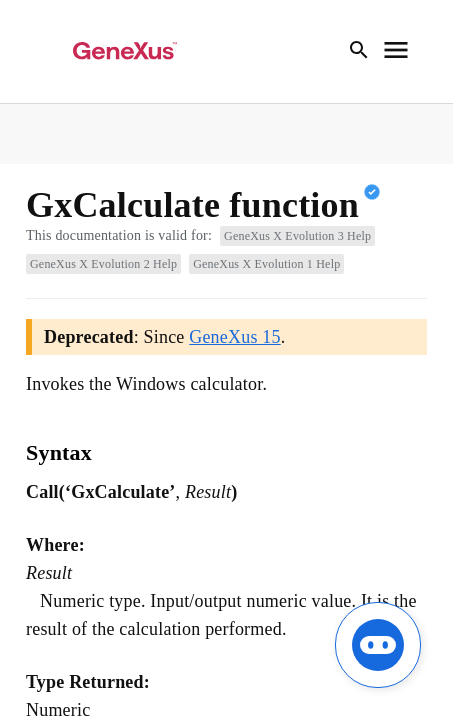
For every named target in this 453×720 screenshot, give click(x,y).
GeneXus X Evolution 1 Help (266, 264)
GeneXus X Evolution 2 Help (103, 264)
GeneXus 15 (234, 337)
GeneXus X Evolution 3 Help (297, 236)
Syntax (59, 452)
